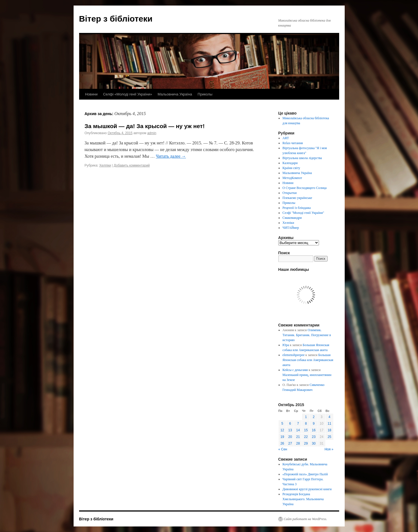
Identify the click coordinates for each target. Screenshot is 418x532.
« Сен (283, 449)
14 (298, 430)
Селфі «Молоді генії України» (128, 94)
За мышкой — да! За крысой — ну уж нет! (145, 126)
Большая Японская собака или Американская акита (308, 360)
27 (290, 443)
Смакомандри (292, 218)
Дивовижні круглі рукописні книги (307, 489)
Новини (91, 94)
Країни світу (291, 168)
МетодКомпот (292, 178)
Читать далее (171, 156)
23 (314, 437)
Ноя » (329, 449)
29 (306, 443)
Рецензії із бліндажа (297, 208)
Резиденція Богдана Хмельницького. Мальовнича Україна (303, 499)
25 (329, 437)
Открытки (290, 193)
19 (282, 437)
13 (290, 430)
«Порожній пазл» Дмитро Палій (305, 474)
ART (286, 138)
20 (290, 437)
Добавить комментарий (132, 165)
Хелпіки (105, 165)
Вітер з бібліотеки (116, 19)
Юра (286, 345)
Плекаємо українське (297, 198)
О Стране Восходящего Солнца (304, 188)
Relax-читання (293, 143)
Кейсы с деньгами (295, 370)
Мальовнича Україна (175, 94)
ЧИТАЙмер (291, 228)
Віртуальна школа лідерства (302, 158)
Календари (290, 163)
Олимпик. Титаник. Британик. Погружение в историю (307, 335)
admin (152, 133)
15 (306, 430)
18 (329, 430)
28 (298, 443)
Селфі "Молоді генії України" (303, 213)
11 (329, 424)
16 (314, 430)
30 (314, 443)
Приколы (205, 94)
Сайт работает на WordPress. (306, 519)
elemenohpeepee (294, 355)
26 (282, 443)
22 (306, 437)
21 (298, 437)
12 (282, 430)
